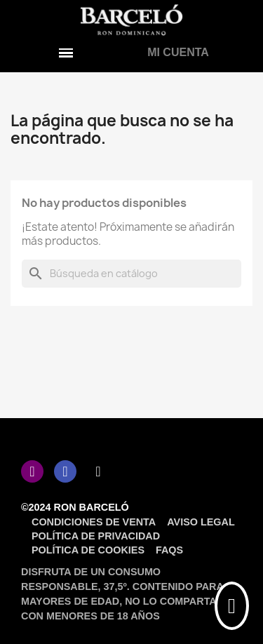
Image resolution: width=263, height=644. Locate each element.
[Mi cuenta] (178, 53)
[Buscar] (131, 274)
